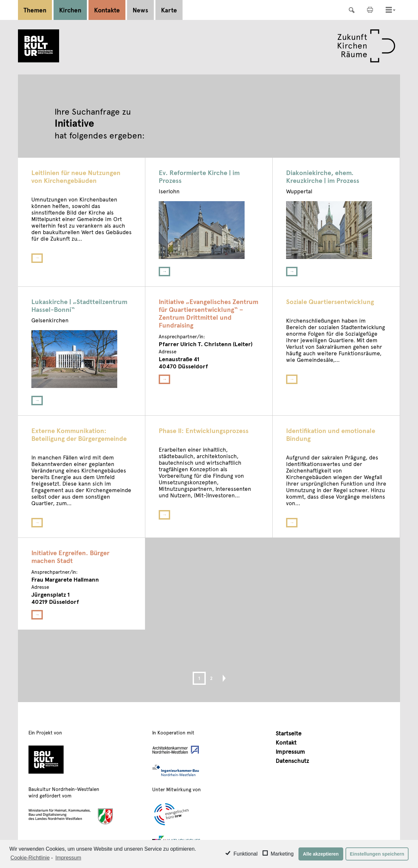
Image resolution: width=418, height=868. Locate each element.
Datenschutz (292, 760)
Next (221, 678)
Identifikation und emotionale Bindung (331, 434)
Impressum (290, 751)
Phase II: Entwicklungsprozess (204, 430)
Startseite (289, 733)
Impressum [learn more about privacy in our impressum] (68, 858)
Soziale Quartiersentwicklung (330, 301)
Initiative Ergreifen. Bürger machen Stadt (70, 556)
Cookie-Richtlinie (30, 858)
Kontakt (286, 742)
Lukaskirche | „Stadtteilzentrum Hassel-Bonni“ (79, 305)
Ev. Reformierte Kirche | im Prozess (199, 176)
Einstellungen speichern (377, 854)
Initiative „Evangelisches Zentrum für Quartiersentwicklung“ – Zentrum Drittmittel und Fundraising (209, 313)
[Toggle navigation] (389, 10)
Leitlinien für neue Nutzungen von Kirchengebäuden (76, 176)
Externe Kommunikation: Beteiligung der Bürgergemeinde (79, 434)
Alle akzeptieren (321, 854)
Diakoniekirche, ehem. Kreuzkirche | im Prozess (323, 176)
